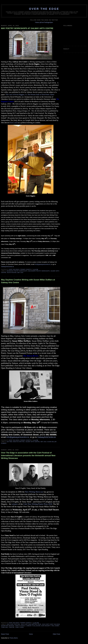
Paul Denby (55, 626)
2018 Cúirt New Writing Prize (31, 624)
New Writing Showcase (34, 492)
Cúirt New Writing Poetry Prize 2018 (38, 504)
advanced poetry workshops (17, 271)
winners (15, 504)
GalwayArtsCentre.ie (7, 267)
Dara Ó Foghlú (20, 626)
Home (31, 634)
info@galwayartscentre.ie (43, 264)
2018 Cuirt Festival (13, 624)
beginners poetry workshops (39, 271)
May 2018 (20, 273)
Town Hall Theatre (8, 627)
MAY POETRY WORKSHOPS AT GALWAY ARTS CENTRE (27, 28)
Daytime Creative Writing (16, 442)
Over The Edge (44, 9)
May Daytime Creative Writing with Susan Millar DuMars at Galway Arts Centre (28, 281)
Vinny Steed (20, 627)
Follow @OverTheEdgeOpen (44, 22)
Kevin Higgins (12, 273)
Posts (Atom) (14, 638)
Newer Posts (5, 634)
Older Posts (56, 634)
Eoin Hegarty (46, 626)
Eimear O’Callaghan (33, 626)
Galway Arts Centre (33, 442)
